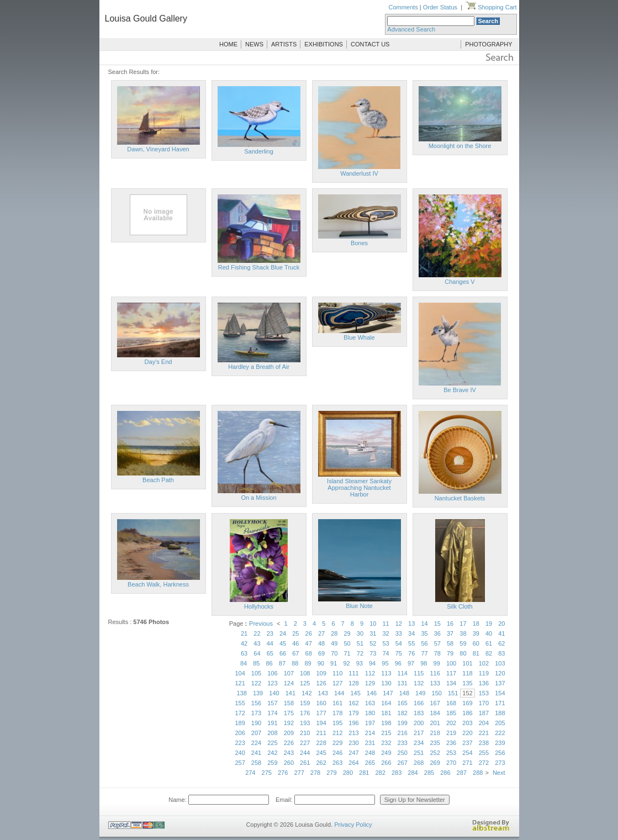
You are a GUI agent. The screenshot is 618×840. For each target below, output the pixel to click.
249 (386, 753)
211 (321, 733)
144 (339, 693)
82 (489, 653)
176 (305, 713)
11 (385, 624)
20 (501, 624)
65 (270, 653)
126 (321, 683)
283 (397, 773)
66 (283, 653)
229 (337, 743)
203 (467, 723)
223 (240, 743)
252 (435, 753)
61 (489, 643)
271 (467, 763)
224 (256, 743)
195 (337, 723)
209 (289, 733)
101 (467, 663)
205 (500, 723)
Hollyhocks (259, 606)
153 (484, 693)
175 (289, 713)
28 (334, 633)
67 (295, 653)
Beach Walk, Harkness (158, 584)
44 (270, 643)
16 (450, 624)
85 (256, 663)
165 (403, 703)
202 (451, 723)
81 (476, 653)
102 (484, 663)
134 (451, 683)
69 (321, 653)
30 (360, 633)
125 (305, 683)
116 (435, 673)
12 (399, 624)
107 (289, 673)
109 (321, 673)
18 (476, 624)
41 (501, 633)
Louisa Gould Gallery (146, 19)
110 (337, 673)
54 (399, 643)
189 (240, 723)
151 (453, 693)
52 (373, 643)
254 (467, 753)
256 (500, 753)
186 (467, 713)
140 (274, 693)
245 (321, 753)
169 (467, 703)
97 (411, 663)
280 (348, 773)
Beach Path (158, 480)
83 (501, 653)
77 (424, 653)
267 (403, 763)
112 (370, 673)
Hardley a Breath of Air (259, 367)
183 (419, 713)
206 (240, 733)
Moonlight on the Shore (460, 146)
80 (463, 653)
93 (360, 663)
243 (289, 753)
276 (283, 773)
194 (321, 723)
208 (272, 733)
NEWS (254, 44)
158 (289, 703)
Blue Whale (359, 337)
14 (424, 624)
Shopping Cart (491, 7)
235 (435, 743)
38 (463, 633)
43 (257, 643)
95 (385, 663)
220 (467, 733)
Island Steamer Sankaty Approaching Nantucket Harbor (359, 488)
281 (364, 773)
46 (295, 643)
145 (355, 693)
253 (451, 753)
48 (321, 643)
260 (289, 763)
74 (385, 653)
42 (244, 643)
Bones (359, 243)
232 (386, 743)
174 (272, 713)
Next (499, 773)
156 (256, 703)
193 (305, 723)
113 (386, 673)
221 (484, 733)
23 (270, 633)
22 (257, 633)
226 (289, 743)
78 (437, 653)
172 (240, 713)
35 (424, 633)
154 (500, 693)
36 (437, 633)
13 (411, 624)
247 (353, 753)
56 (424, 643)
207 (256, 733)
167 (435, 703)
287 (462, 773)
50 (347, 643)
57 (437, 643)
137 (500, 683)
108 (305, 673)
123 (272, 683)
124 (289, 683)
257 (240, 763)
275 (267, 773)
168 (451, 703)
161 (337, 703)
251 (419, 753)
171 (500, 703)
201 (435, 723)
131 (403, 683)
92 (346, 663)
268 (419, 763)
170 (484, 703)
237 (467, 743)
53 (385, 643)
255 (484, 753)
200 (419, 723)
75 (399, 653)
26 (309, 633)
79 (450, 653)
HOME (228, 44)
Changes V (459, 282)
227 (305, 743)
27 (321, 633)
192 (289, 723)
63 (244, 653)
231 (370, 743)
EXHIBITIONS (324, 44)
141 (290, 693)
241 (256, 753)
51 (360, 643)
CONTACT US (370, 44)
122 (256, 683)
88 (295, 663)
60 (476, 643)
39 (476, 633)
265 (370, 763)
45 (283, 643)
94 (372, 663)
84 (244, 663)
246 (337, 753)
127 (337, 683)
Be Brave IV (460, 390)
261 (305, 763)
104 (240, 673)
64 (257, 653)
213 (353, 733)
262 (321, 763)
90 (321, 663)
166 (419, 703)
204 (484, 723)
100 (451, 663)
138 (241, 693)
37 (450, 633)
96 (398, 663)
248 (370, 753)
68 (309, 653)
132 (419, 683)
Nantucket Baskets (460, 498)
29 (347, 633)
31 (373, 633)
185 (451, 713)
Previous (261, 624)
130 (386, 683)
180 (370, 713)
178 (337, 713)
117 (451, 673)
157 (272, 703)
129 (370, 683)
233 (403, 743)
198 (386, 723)
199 (403, 723)
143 (323, 693)
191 (272, 723)
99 (437, 663)
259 (272, 763)
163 (370, 703)
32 (385, 633)
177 (321, 713)
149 (420, 693)
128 (353, 683)
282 (381, 773)
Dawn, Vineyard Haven (158, 149)
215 (386, 733)
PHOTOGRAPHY (488, 44)
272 (484, 763)
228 (321, 743)
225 (272, 743)
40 (489, 633)
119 (484, 673)
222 (500, 733)
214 (370, 733)
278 (315, 773)
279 (331, 773)
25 (295, 633)
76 (411, 653)
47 (309, 643)
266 (386, 763)
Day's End (159, 362)
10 (373, 624)
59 (463, 643)
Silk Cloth (459, 606)
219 (451, 733)
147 (388, 693)
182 (403, 713)
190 (256, 723)
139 (258, 693)
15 (437, 624)
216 (403, 733)
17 (463, 624)
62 (501, 643)
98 (424, 663)
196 (353, 723)
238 (484, 743)
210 (305, 733)
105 (256, 673)
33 (399, 633)
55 (411, 643)
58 (450, 643)
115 (419, 673)
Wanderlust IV (359, 173)
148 (404, 693)
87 (282, 663)
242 (272, 753)
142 (307, 693)
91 (334, 663)
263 (337, 763)
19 (489, 624)
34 (411, 633)
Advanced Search (411, 29)
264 (353, 763)
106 (272, 673)
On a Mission (258, 498)
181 (386, 713)
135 (467, 683)
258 (256, 763)
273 (500, 763)
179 (353, 713)
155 (240, 703)
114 (403, 673)
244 (305, 753)
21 (244, 633)
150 (437, 693)
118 (467, 673)
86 (270, 663)
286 (445, 773)
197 (370, 723)
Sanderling (259, 151)
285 (429, 773)
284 (413, 773)
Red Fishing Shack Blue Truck (259, 267)
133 (435, 683)
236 (451, 743)
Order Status (440, 7)
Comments (403, 7)
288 (478, 773)
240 (240, 753)
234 (419, 743)
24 (283, 633)
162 (353, 703)
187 (484, 713)
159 (305, 703)
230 (353, 743)
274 (250, 773)
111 (353, 673)
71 (347, 653)
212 (337, 733)
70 (334, 653)
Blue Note (359, 606)
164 (386, 703)
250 (403, 753)
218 (435, 733)
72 (360, 653)
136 (484, 683)
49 (334, 643)
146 (372, 693)
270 (451, 763)
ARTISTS (284, 44)
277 (299, 773)
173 (256, 713)
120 (500, 673)
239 (500, 743)
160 (321, 703)
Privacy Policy (353, 825)
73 (373, 653)
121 (240, 683)
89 (308, 663)
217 (419, 733)
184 (435, 713)
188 (500, 713)
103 (500, 663)
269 (435, 763)
